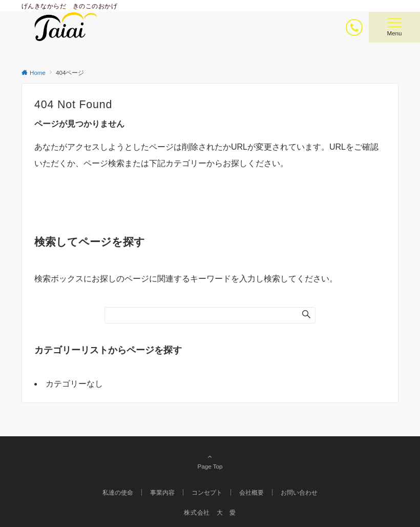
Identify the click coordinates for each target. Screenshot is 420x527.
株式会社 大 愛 (210, 512)
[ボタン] (354, 27)
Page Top (210, 461)
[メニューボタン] (394, 27)
